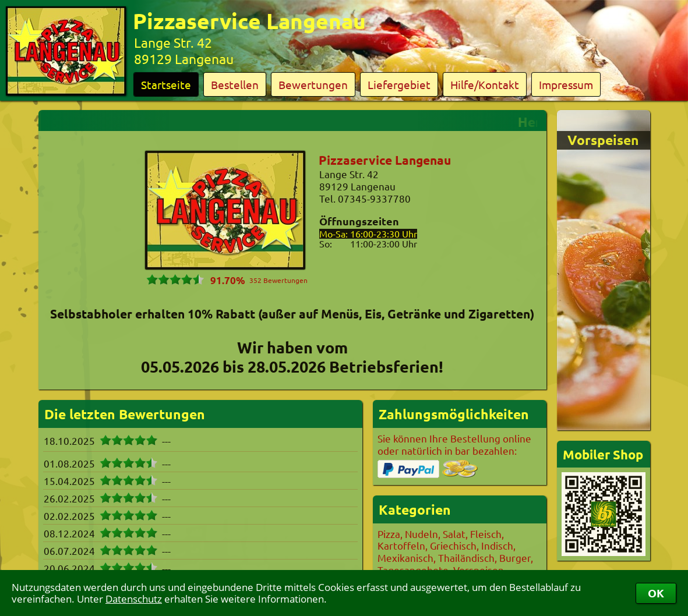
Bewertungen (313, 84)
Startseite (166, 84)
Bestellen (235, 84)
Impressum (566, 84)
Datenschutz (134, 599)
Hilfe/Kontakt (485, 84)
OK (656, 593)
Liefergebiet (399, 84)
